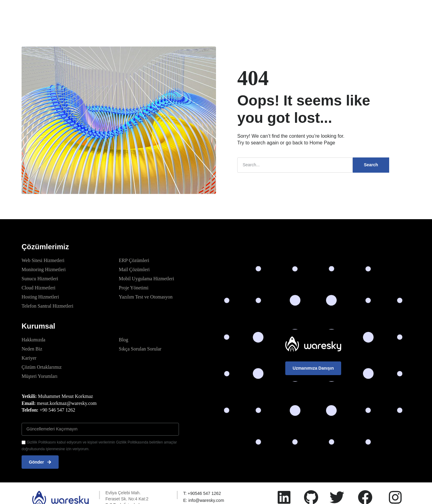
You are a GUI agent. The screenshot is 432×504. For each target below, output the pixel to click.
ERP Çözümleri (134, 260)
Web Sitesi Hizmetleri (43, 260)
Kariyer (29, 358)
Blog (123, 340)
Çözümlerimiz (156, 10)
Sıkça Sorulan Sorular (140, 349)
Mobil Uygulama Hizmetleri (146, 279)
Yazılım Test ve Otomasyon (146, 297)
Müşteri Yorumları (39, 376)
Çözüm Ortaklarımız (42, 367)
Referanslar (223, 10)
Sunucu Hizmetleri (40, 279)
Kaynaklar (261, 11)
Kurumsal (191, 10)
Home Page (322, 143)
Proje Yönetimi (134, 288)
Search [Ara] (371, 165)
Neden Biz (32, 349)
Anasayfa (122, 10)
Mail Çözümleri (134, 269)
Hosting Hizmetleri (40, 297)
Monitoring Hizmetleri (44, 269)
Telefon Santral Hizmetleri (47, 306)
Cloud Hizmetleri (39, 288)
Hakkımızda (33, 340)
